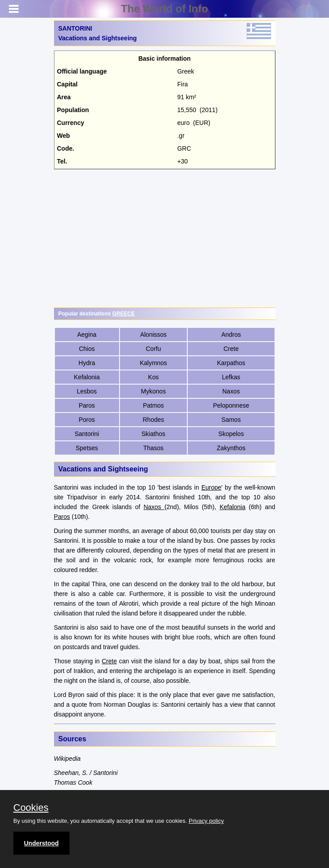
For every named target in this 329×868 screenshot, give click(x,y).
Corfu (153, 349)
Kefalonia (87, 377)
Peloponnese (231, 405)
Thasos (153, 448)
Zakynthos (231, 448)
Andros (231, 335)
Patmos (153, 405)
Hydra (87, 363)
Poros (87, 420)
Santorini (87, 434)
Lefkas (231, 377)
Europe (211, 487)
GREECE (124, 314)
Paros (87, 405)
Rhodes (153, 420)
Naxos (231, 391)
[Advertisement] (165, 238)
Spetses (87, 448)
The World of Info (164, 9)
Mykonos (153, 391)
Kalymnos (153, 363)
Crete (231, 349)
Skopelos (231, 434)
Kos (153, 377)
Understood (41, 843)
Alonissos (153, 335)
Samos (231, 420)
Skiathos (154, 434)
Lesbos (87, 391)
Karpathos (231, 363)
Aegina (87, 335)
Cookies (31, 808)
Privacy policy (206, 821)
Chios (87, 349)
